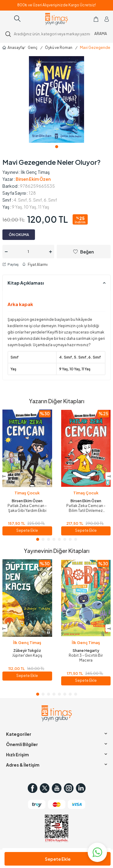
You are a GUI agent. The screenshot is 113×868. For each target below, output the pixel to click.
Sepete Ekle (58, 859)
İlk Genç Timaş (35, 172)
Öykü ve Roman (59, 48)
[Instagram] (69, 788)
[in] (81, 788)
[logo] (56, 19)
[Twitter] (45, 788)
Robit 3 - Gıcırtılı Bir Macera (86, 658)
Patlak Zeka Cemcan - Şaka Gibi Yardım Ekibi (27, 508)
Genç (33, 48)
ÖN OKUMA (19, 235)
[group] (56, 99)
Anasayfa (11, 48)
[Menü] (7, 19)
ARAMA (101, 34)
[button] (57, 147)
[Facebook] (33, 788)
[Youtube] (57, 788)
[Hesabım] (107, 19)
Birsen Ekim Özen (33, 179)
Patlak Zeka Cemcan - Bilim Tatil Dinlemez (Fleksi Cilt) (86, 508)
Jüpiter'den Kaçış (27, 655)
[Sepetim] (96, 19)
